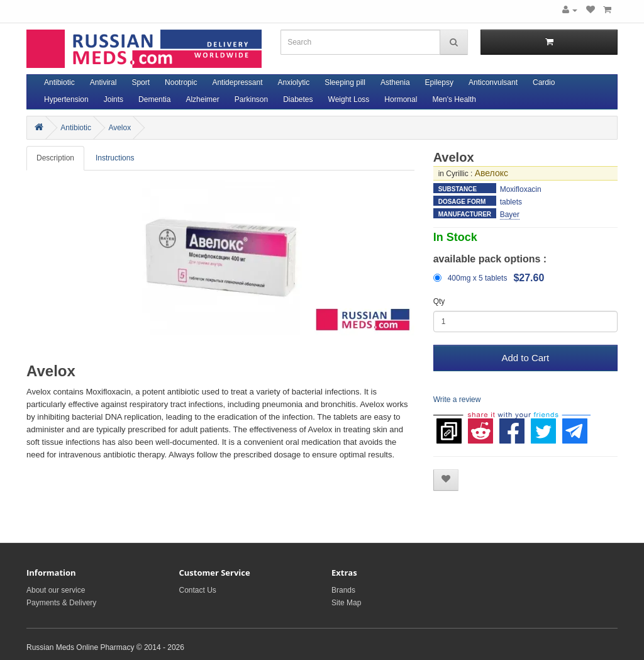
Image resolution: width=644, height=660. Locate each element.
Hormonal (401, 99)
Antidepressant (237, 82)
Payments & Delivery (61, 603)
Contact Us (198, 590)
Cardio (544, 82)
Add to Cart (525, 358)
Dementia (154, 99)
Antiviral (103, 82)
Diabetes (298, 99)
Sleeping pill (345, 82)
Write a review (457, 400)
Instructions (115, 158)
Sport (141, 82)
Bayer (510, 215)
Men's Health (454, 99)
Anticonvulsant (493, 82)
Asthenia (395, 82)
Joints (114, 99)
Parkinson (251, 99)
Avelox (119, 128)
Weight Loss (349, 99)
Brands (343, 590)
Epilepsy (439, 82)
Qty (439, 301)
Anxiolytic (294, 82)
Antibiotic (59, 82)
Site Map (346, 603)
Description (55, 158)
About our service (56, 590)
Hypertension (66, 99)
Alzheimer (202, 99)
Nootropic (181, 82)
